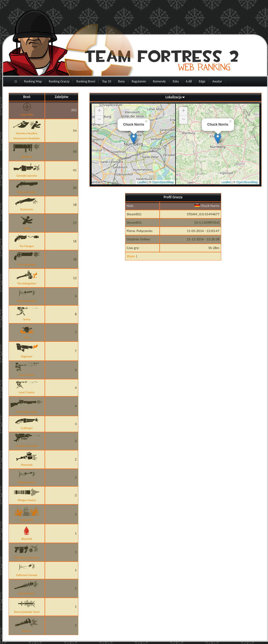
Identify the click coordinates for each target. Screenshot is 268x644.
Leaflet (142, 182)
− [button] (99, 120)
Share (131, 256)
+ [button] (99, 111)
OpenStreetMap (163, 182)
